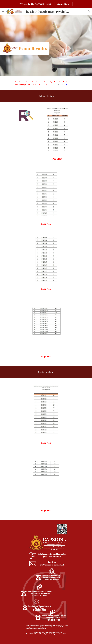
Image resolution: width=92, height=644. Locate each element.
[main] (46, 83)
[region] (46, 4)
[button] (3, 12)
